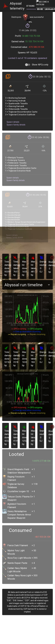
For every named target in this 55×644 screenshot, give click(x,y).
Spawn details (13, 121)
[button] (27, 285)
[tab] (31, 6)
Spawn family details (16, 124)
